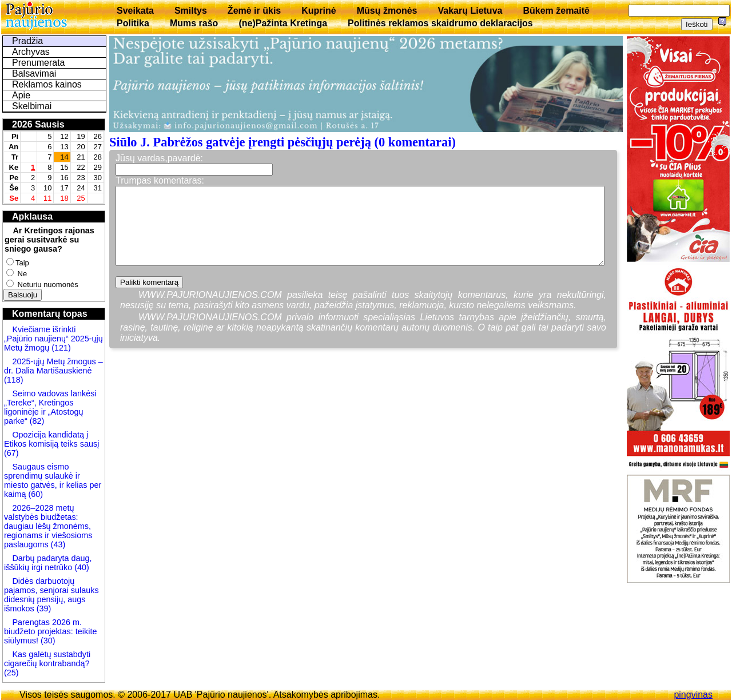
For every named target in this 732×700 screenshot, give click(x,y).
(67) (11, 453)
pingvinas (693, 695)
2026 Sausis (38, 124)
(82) (37, 421)
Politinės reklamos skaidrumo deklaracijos (440, 23)
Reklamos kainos (47, 84)
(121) (61, 348)
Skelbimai (32, 106)
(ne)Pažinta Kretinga (283, 23)
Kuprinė (319, 11)
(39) (43, 608)
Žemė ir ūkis (254, 11)
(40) (81, 567)
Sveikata (135, 11)
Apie (21, 95)
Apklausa (32, 216)
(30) (47, 641)
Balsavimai (34, 73)
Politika (133, 23)
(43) (57, 544)
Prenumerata (39, 63)
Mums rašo (194, 23)
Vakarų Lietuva (470, 11)
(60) (34, 494)
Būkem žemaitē (556, 11)
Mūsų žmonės (387, 11)
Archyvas (31, 52)
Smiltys (191, 11)
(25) (11, 673)
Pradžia (27, 41)
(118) (14, 380)
